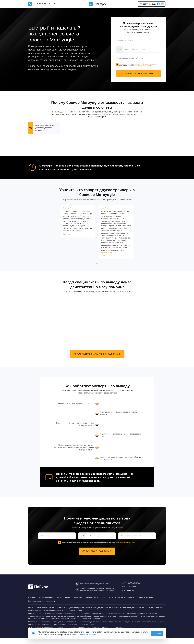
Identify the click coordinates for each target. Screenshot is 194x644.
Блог (52, 4)
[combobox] (119, 49)
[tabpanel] (78, 260)
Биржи (67, 597)
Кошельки (78, 597)
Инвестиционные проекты (50, 597)
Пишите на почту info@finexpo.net (92, 584)
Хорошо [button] (157, 633)
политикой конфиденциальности (144, 66)
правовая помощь (148, 4)
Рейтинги (41, 4)
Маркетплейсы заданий (96, 597)
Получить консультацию (138, 74)
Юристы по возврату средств (122, 597)
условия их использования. (84, 635)
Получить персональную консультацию (97, 354)
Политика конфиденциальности (42, 601)
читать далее (107, 292)
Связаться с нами (145, 597)
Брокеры (32, 597)
